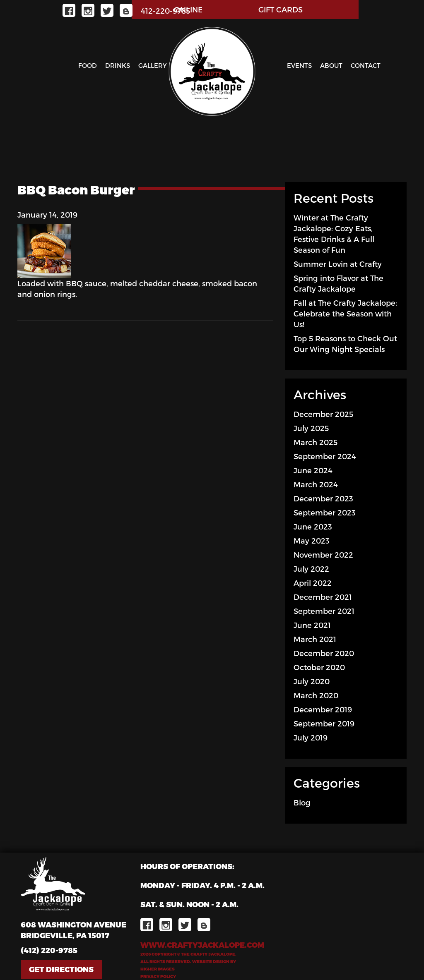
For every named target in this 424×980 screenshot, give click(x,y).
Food (88, 65)
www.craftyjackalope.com (202, 945)
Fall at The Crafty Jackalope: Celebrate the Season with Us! (345, 313)
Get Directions (61, 969)
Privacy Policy (158, 976)
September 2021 (324, 611)
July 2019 (311, 737)
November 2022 (323, 555)
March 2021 (315, 639)
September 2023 (325, 512)
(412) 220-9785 (49, 950)
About (331, 65)
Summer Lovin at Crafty (338, 264)
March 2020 (316, 695)
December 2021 (323, 597)
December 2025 (323, 414)
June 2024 (313, 470)
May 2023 (312, 540)
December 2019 (323, 709)
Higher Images (158, 969)
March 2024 (316, 484)
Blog (302, 802)
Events (299, 65)
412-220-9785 (165, 11)
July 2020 (312, 681)
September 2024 (325, 456)
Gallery (153, 65)
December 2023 (323, 498)
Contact (366, 65)
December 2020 (324, 653)
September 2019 (324, 723)
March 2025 (316, 442)
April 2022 (313, 583)
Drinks (118, 65)
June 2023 (313, 526)
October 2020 (319, 667)
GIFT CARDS (281, 9)
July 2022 (311, 569)
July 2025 (311, 428)
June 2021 (312, 625)
